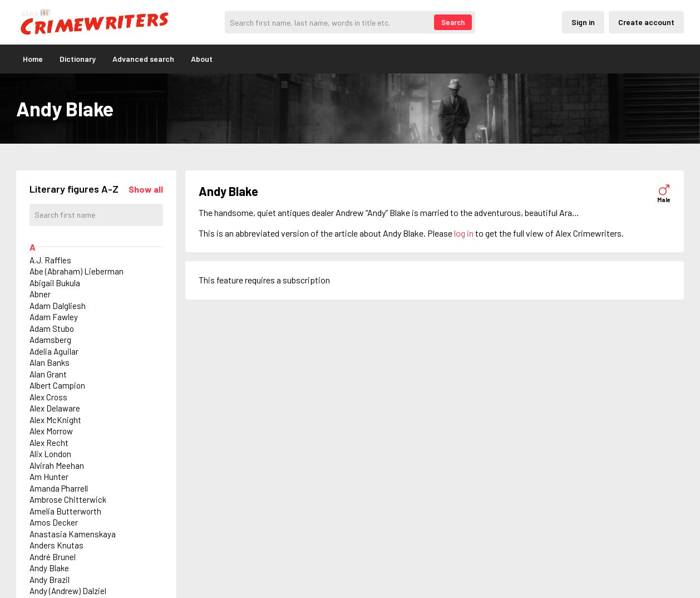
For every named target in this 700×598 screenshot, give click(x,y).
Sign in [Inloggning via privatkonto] (583, 22)
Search (453, 22)
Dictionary (78, 59)
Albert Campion (57, 385)
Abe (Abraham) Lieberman (77, 271)
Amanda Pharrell (59, 488)
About (202, 59)
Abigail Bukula (55, 283)
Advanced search (143, 59)
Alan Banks (50, 362)
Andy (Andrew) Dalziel (68, 591)
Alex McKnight (55, 420)
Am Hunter (49, 477)
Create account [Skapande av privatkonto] (646, 22)
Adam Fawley (54, 317)
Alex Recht (49, 443)
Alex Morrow (51, 431)
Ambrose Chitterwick (68, 499)
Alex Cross (48, 397)
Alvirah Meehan (57, 465)
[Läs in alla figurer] (146, 189)
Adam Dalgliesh (58, 306)
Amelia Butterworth (65, 511)
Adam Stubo (52, 329)
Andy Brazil (50, 580)
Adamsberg (50, 340)
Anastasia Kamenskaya (73, 534)
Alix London (50, 454)
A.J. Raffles (50, 260)
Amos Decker (54, 522)
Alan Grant (48, 374)
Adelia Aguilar (54, 351)
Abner (40, 294)
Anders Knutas (56, 545)
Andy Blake (49, 568)
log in (464, 233)
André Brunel (53, 557)
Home (33, 59)
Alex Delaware (55, 408)
